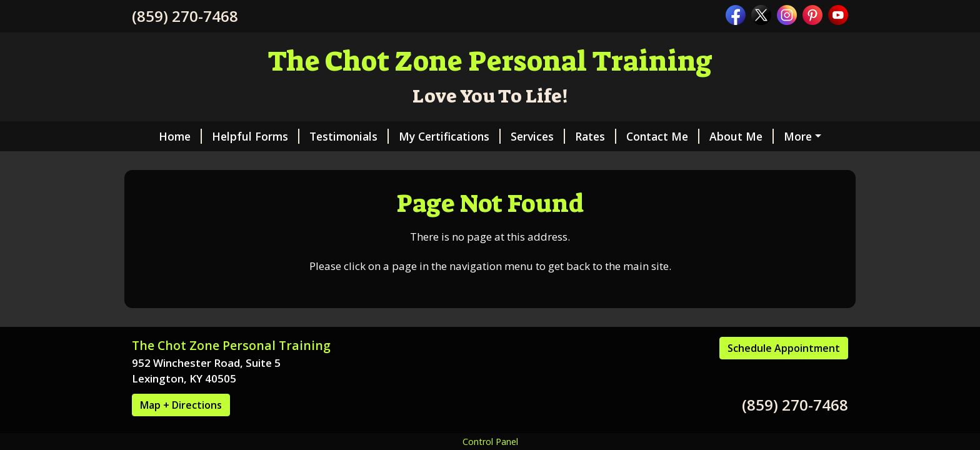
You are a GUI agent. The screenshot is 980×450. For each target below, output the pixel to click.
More (798, 136)
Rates (596, 136)
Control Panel (490, 442)
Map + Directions (181, 405)
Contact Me (663, 136)
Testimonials (349, 136)
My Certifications (450, 136)
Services (538, 136)
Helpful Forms (256, 136)
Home (180, 136)
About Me (742, 136)
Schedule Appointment (784, 348)
